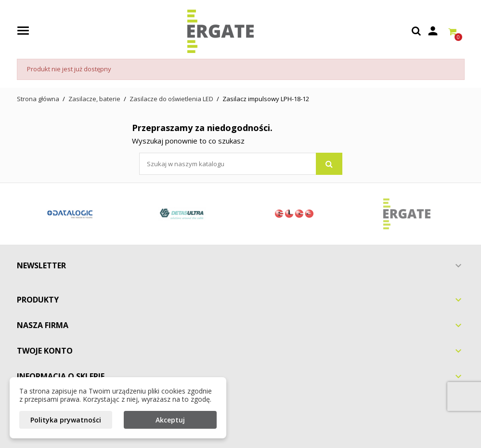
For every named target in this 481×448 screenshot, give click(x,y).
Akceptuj (170, 420)
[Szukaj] (241, 164)
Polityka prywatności (66, 420)
